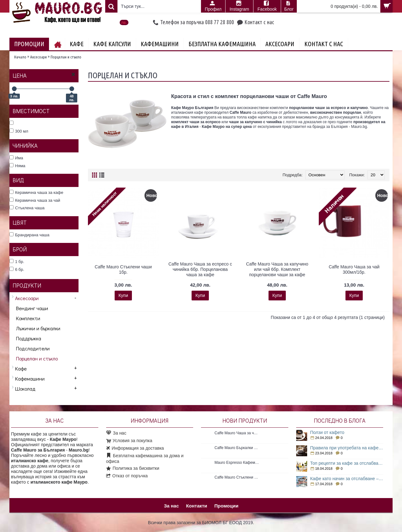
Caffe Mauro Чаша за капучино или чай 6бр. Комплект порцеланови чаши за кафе (277, 269)
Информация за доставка (135, 448)
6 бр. (17, 269)
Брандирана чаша (29, 235)
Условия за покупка (129, 441)
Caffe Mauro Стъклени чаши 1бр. (123, 269)
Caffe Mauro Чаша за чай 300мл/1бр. (354, 269)
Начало (20, 57)
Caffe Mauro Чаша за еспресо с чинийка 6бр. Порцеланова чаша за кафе (200, 269)
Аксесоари (38, 57)
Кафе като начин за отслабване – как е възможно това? (347, 479)
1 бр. (17, 261)
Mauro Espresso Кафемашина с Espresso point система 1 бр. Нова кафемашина (237, 463)
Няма (17, 166)
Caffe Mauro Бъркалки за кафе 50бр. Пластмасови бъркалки (237, 448)
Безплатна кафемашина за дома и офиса (145, 458)
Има (16, 158)
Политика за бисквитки (133, 469)
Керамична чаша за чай (35, 200)
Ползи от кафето (327, 432)
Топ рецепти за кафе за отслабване (347, 463)
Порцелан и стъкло (66, 57)
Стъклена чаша (27, 208)
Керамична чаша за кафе (36, 192)
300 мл (19, 131)
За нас (116, 433)
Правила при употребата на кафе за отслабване (347, 448)
